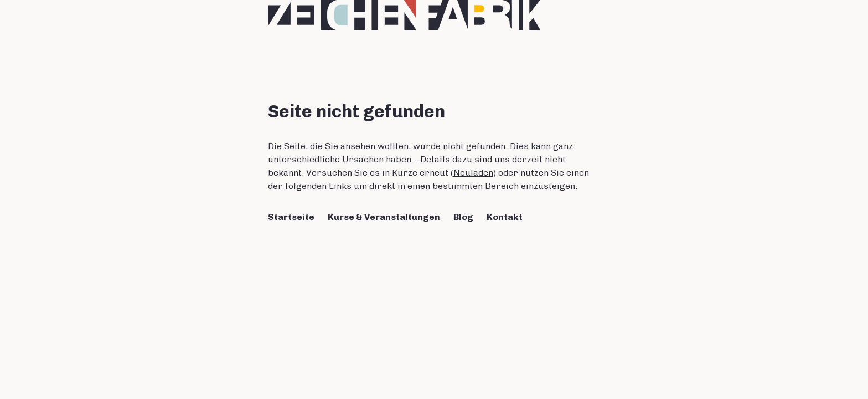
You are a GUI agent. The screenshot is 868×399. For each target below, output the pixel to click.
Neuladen (473, 173)
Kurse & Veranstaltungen (384, 217)
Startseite (291, 217)
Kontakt (505, 217)
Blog (463, 217)
